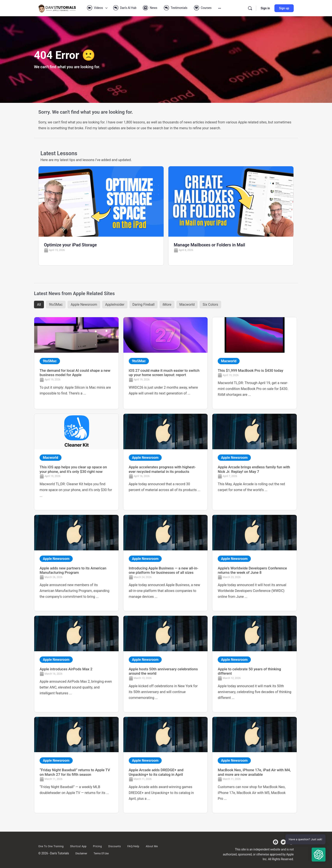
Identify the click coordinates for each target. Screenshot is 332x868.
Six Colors (210, 305)
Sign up (284, 8)
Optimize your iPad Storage (70, 245)
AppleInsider (115, 305)
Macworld (187, 305)
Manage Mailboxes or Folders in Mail (209, 245)
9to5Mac (56, 305)
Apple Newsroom (84, 305)
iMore (167, 305)
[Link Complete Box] (76, 363)
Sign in (265, 8)
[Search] (250, 8)
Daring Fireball (143, 305)
